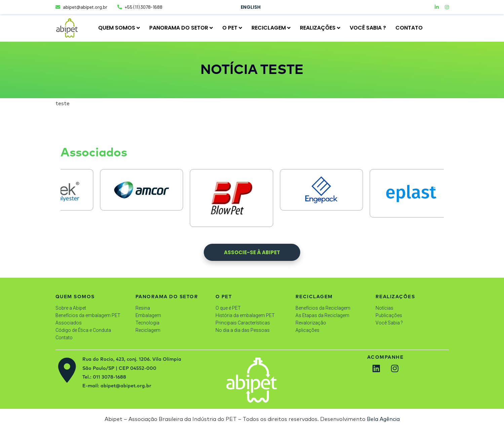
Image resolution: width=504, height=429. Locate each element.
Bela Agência (383, 419)
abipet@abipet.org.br (81, 7)
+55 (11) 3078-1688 (140, 7)
